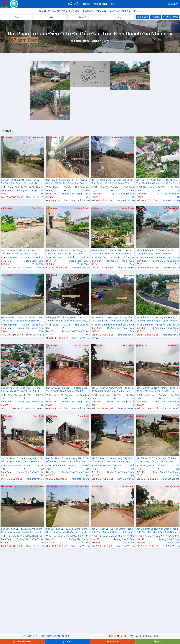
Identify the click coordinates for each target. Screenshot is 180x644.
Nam (34, 208)
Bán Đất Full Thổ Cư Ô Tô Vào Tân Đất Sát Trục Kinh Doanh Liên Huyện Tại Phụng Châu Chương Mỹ (21, 182)
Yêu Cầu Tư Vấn (171, 17)
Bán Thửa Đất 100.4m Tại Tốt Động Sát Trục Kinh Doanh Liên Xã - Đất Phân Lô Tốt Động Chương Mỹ (66, 252)
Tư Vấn (26, 187)
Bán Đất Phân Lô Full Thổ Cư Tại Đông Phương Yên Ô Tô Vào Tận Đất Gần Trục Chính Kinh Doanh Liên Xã (22, 390)
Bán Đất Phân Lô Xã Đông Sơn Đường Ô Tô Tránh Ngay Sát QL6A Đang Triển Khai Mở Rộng (158, 319)
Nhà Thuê (114, 11)
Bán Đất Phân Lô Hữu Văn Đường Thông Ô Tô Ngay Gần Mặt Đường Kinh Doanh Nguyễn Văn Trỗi (22, 531)
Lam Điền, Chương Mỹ (92, 41)
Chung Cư (102, 11)
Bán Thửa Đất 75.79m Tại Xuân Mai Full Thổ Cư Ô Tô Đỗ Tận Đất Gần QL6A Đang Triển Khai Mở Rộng (21, 252)
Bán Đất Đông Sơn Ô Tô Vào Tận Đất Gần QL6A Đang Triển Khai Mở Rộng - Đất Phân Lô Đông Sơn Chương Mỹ (156, 252)
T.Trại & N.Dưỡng (71, 11)
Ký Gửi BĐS (142, 17)
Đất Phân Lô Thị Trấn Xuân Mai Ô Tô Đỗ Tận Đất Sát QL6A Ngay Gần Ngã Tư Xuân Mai (21, 319)
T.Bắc (169, 275)
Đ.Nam (123, 138)
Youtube (113, 641)
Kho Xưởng (88, 11)
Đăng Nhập (173, 4)
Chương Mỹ (6, 138)
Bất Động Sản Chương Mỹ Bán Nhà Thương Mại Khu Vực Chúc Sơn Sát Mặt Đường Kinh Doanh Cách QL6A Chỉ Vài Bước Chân (67, 319)
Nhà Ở (43, 11)
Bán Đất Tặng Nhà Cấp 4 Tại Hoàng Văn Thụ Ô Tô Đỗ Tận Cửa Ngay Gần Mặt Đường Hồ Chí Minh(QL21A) (67, 390)
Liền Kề (137, 11)
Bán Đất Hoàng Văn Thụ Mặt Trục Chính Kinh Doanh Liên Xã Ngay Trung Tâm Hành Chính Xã (112, 182)
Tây (80, 138)
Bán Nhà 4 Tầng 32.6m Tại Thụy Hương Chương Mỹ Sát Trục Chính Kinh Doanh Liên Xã (67, 182)
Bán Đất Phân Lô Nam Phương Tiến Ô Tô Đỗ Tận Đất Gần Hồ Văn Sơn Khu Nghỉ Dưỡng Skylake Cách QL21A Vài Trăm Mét (112, 390)
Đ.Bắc (78, 208)
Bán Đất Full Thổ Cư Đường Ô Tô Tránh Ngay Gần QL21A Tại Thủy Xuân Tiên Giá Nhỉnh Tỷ (157, 460)
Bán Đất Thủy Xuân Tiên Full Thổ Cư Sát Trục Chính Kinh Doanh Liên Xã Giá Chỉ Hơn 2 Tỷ (157, 182)
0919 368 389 (150, 636)
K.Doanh (115, 138)
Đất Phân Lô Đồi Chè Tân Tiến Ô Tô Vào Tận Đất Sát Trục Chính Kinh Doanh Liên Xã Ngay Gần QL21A (112, 252)
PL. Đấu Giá (54, 11)
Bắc (170, 416)
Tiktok (67, 641)
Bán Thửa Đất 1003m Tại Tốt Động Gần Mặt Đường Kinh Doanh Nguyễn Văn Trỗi (112, 319)
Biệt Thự (126, 11)
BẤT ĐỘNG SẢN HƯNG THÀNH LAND (42, 636)
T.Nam (33, 138)
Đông (169, 138)
